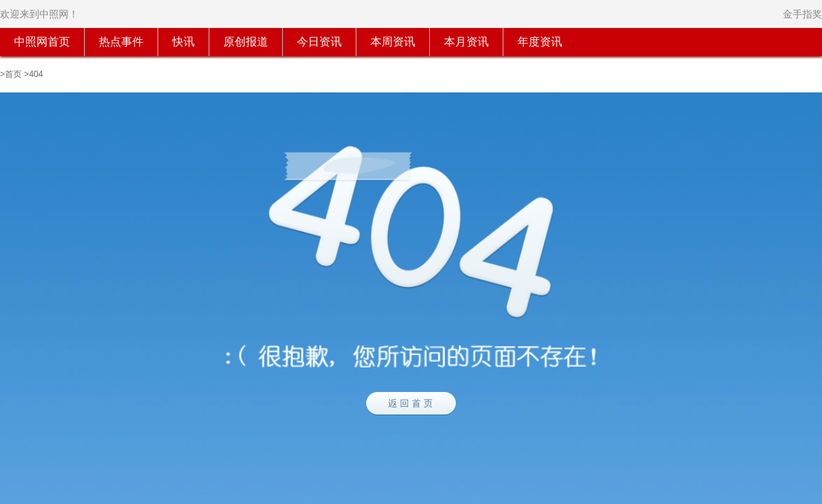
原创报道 (246, 42)
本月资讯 (466, 42)
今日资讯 (319, 42)
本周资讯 (393, 42)
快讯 (183, 42)
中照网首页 (42, 42)
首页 (13, 74)
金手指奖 (802, 14)
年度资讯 (540, 42)
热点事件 (121, 42)
